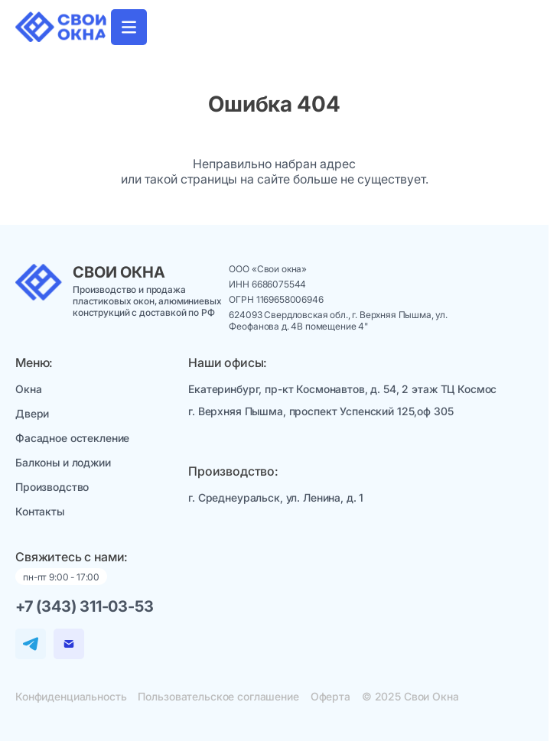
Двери (32, 413)
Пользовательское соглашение (218, 696)
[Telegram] (31, 644)
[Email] (69, 644)
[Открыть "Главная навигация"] (129, 27)
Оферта (330, 696)
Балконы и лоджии (63, 462)
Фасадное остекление (72, 438)
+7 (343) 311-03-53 (84, 606)
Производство (52, 487)
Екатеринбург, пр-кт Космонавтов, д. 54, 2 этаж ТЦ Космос (342, 389)
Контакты (40, 511)
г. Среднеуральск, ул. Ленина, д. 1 (276, 497)
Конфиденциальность (71, 696)
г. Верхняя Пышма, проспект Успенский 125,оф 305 (321, 411)
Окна (28, 389)
